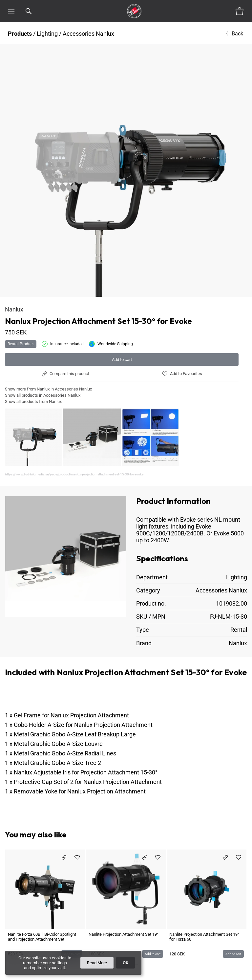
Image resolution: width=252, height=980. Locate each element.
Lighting (47, 34)
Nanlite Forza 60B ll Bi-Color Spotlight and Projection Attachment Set (42, 890)
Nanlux (14, 309)
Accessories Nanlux (88, 34)
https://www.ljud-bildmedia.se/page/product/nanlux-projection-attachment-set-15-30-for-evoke (74, 474)
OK (126, 963)
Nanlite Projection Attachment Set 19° (124, 888)
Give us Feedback (229, 966)
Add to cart (122, 360)
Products (20, 34)
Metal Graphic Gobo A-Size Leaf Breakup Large (75, 711)
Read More (97, 963)
